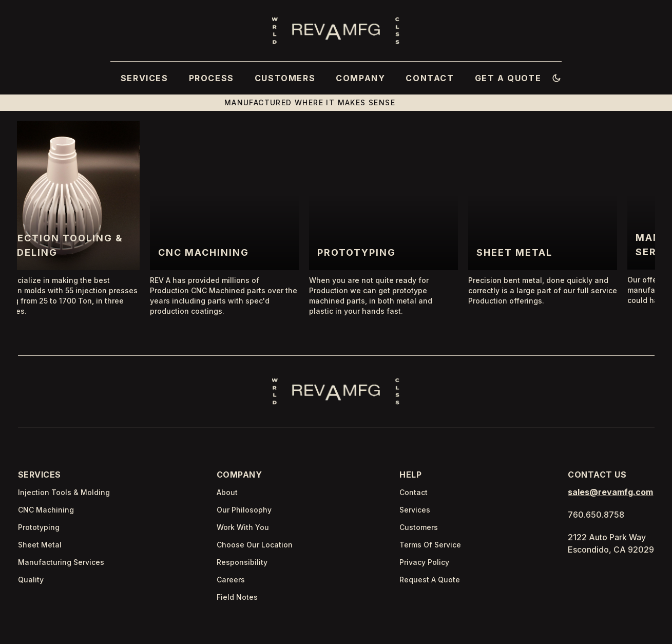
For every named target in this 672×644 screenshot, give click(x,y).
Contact (414, 492)
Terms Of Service (430, 545)
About (227, 492)
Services (415, 510)
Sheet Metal (40, 545)
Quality (31, 580)
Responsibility (242, 562)
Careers (231, 580)
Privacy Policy (424, 562)
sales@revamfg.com (610, 492)
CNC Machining (46, 510)
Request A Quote (430, 580)
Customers (419, 527)
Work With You (243, 527)
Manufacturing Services (61, 562)
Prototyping (39, 527)
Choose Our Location (255, 545)
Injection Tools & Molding (64, 492)
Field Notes (237, 597)
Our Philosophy (244, 510)
